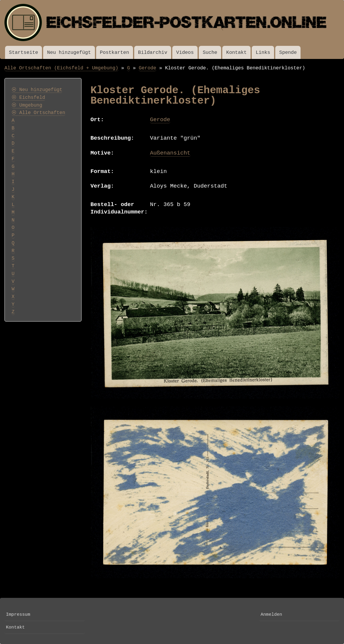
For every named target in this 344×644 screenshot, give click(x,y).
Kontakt (236, 53)
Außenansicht (170, 153)
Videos (185, 53)
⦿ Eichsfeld (28, 98)
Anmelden (271, 615)
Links (263, 53)
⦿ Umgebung (27, 105)
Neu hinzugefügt (69, 53)
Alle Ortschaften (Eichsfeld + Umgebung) (61, 68)
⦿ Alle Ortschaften (38, 113)
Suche (210, 53)
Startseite (24, 53)
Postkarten (115, 53)
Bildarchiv (153, 53)
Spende (288, 53)
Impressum (18, 615)
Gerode (147, 68)
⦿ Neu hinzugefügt (37, 90)
